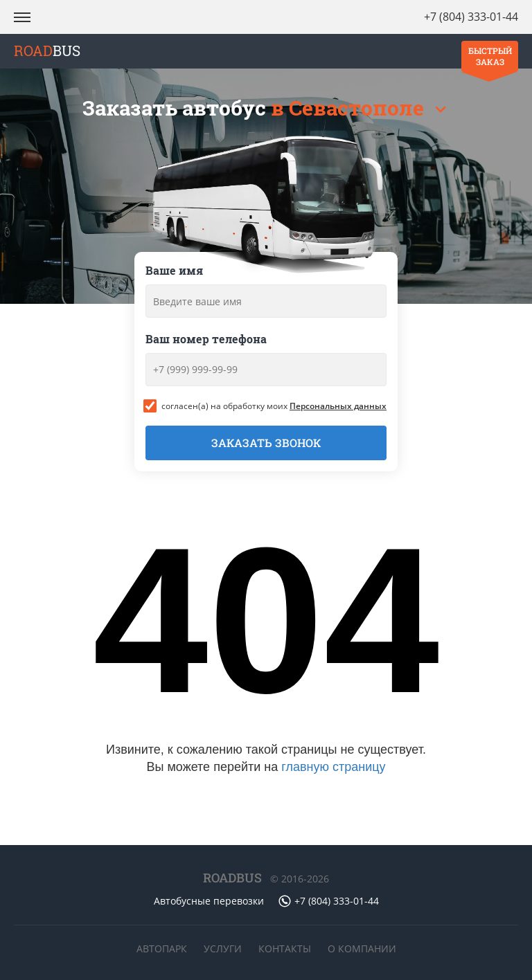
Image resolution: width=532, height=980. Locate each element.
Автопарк (162, 949)
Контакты (285, 949)
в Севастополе (350, 108)
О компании (362, 949)
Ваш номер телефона (206, 339)
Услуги (223, 949)
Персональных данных (338, 406)
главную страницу (333, 767)
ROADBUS (232, 878)
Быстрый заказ (490, 56)
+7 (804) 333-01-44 (471, 17)
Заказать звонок (266, 443)
